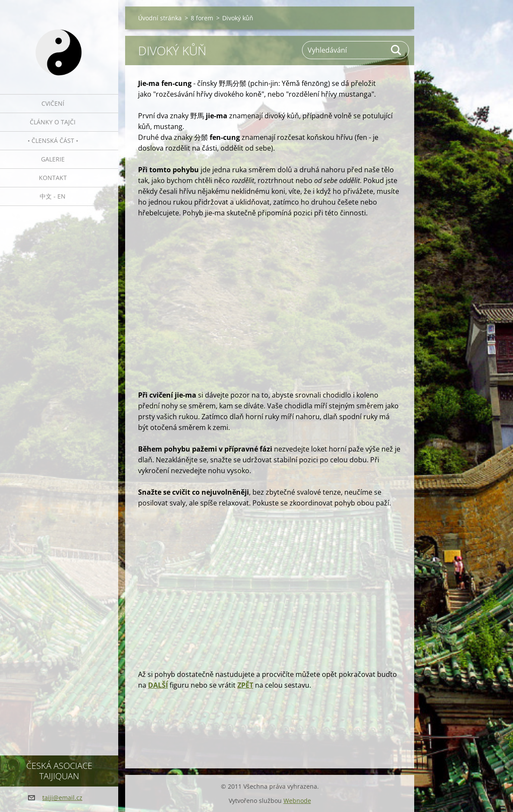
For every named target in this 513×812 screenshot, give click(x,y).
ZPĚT (245, 685)
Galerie (53, 159)
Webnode (297, 801)
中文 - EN (53, 196)
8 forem (202, 18)
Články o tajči (53, 122)
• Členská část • (53, 141)
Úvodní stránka (160, 18)
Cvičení (53, 103)
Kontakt (53, 178)
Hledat (397, 50)
